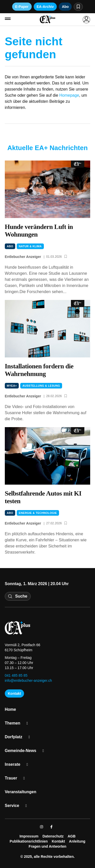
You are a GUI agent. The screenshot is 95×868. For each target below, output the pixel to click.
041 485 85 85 (16, 675)
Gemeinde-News (26, 751)
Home (10, 709)
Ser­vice (18, 806)
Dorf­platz (19, 737)
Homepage (69, 95)
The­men (18, 723)
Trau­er (17, 778)
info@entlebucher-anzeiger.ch (28, 681)
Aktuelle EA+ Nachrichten (48, 148)
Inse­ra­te (18, 764)
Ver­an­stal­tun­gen (21, 792)
